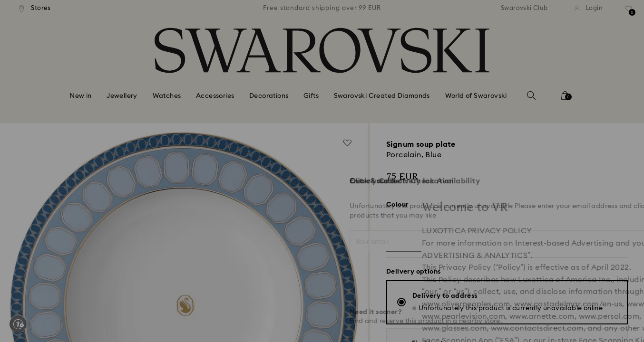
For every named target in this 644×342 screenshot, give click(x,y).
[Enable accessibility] (18, 324)
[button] (478, 115)
